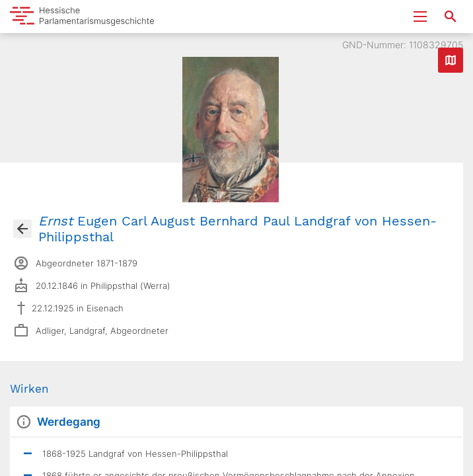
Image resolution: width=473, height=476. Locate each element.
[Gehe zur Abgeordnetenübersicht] (22, 229)
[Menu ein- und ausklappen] (420, 17)
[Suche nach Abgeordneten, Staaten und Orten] (451, 17)
